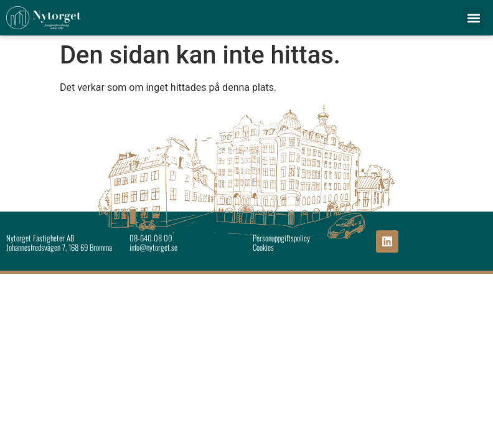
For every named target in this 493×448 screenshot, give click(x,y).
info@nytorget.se (153, 247)
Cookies (263, 247)
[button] (473, 18)
